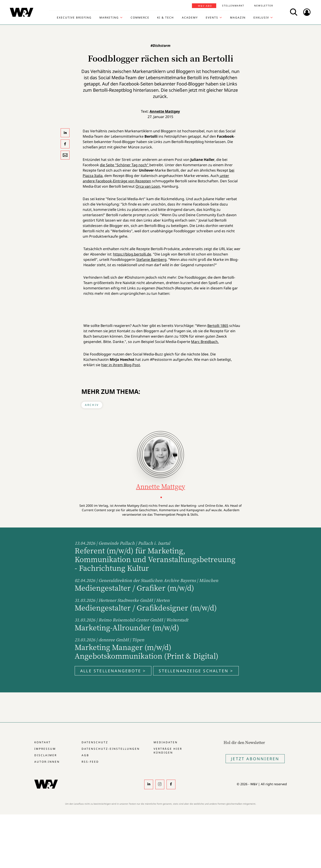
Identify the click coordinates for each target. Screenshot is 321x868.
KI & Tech (166, 18)
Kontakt (43, 742)
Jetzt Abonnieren (255, 759)
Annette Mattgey (165, 111)
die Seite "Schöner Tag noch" (125, 165)
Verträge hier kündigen (168, 751)
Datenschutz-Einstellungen (111, 749)
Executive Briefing (74, 18)
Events (212, 18)
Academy (190, 18)
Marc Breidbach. (205, 342)
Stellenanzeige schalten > (196, 671)
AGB (85, 755)
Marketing (109, 18)
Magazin (238, 18)
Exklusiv (261, 18)
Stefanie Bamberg (151, 260)
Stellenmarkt (233, 6)
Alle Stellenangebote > (113, 671)
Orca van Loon (148, 186)
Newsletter (264, 6)
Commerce (140, 18)
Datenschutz (95, 742)
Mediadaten (166, 742)
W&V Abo (205, 6)
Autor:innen (47, 762)
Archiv (92, 405)
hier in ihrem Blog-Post (121, 365)
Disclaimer (46, 755)
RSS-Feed (90, 762)
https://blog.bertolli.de (132, 254)
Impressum (45, 749)
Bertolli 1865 (218, 326)
